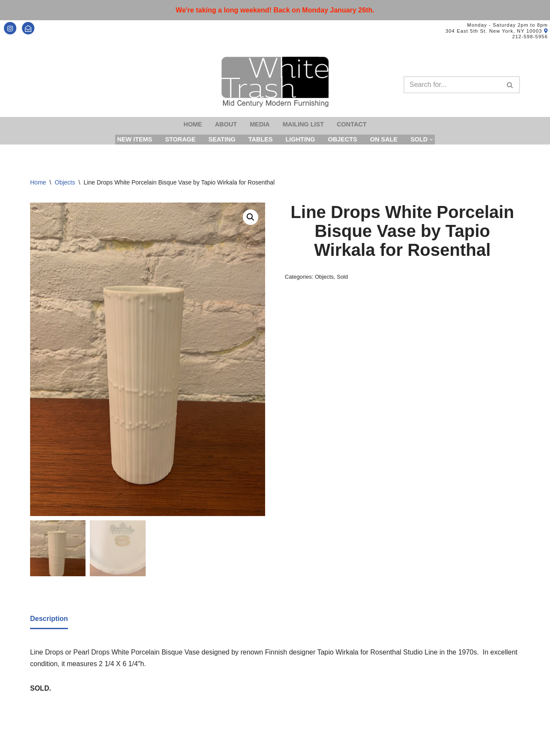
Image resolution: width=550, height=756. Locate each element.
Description (49, 619)
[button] (251, 217)
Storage (180, 139)
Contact (352, 124)
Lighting (300, 139)
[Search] (452, 85)
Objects (342, 139)
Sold (342, 277)
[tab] (49, 619)
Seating (222, 139)
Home (193, 124)
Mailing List (303, 124)
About (226, 124)
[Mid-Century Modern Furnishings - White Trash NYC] (275, 82)
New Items (135, 139)
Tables (261, 139)
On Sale (384, 139)
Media (260, 124)
